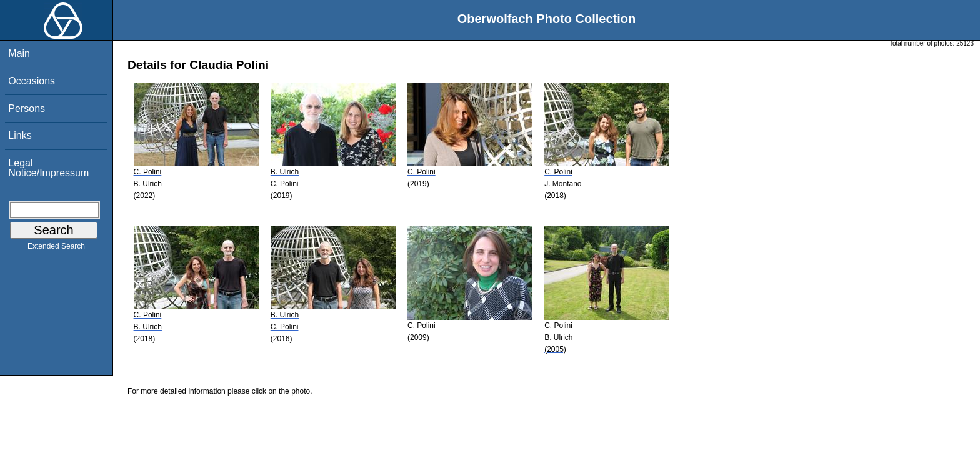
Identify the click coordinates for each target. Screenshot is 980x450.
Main (19, 53)
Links (20, 135)
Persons (27, 108)
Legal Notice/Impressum (48, 168)
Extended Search (56, 249)
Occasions (32, 81)
